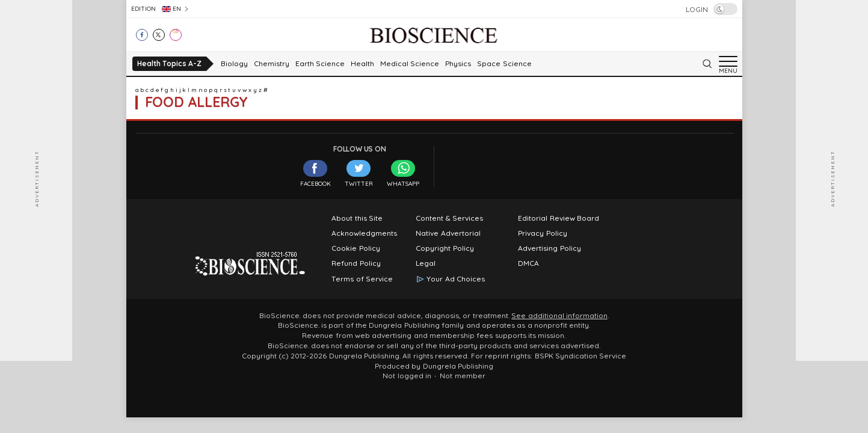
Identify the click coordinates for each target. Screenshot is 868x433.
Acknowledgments (364, 233)
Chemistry (272, 64)
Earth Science (320, 64)
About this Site (357, 218)
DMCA (528, 263)
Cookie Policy (356, 248)
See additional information (559, 316)
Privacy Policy (542, 233)
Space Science (504, 64)
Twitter (359, 174)
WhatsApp (403, 174)
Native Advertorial (448, 233)
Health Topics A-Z (169, 63)
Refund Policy (356, 263)
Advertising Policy (549, 248)
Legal (426, 263)
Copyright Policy (445, 248)
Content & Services (449, 218)
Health (362, 64)
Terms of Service (362, 279)
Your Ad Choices (456, 279)
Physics (458, 64)
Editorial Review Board (559, 218)
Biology (234, 64)
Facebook (315, 174)
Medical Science (410, 64)
